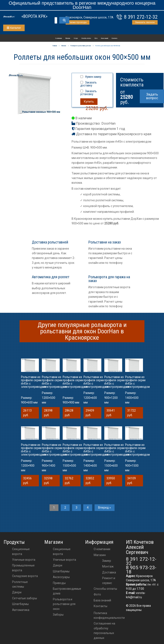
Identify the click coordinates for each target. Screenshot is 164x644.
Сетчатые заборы (25, 598)
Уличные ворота (24, 560)
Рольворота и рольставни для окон (64, 604)
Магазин (68, 38)
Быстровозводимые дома (67, 591)
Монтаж (108, 566)
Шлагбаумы (20, 604)
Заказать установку (88, 93)
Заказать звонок (145, 22)
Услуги (76, 38)
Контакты (115, 38)
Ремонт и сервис (109, 580)
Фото (96, 38)
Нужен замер (93, 77)
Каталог (14, 28)
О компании (59, 38)
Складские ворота (25, 576)
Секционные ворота (21, 551)
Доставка (109, 572)
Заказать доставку (88, 84)
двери (58, 565)
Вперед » (105, 508)
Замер (107, 561)
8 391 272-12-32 (141, 17)
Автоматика (21, 610)
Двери (17, 592)
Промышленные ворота (23, 568)
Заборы (58, 615)
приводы (59, 583)
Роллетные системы (20, 584)
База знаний (105, 38)
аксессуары (61, 577)
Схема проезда (78, 22)
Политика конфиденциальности (109, 615)
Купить (89, 102)
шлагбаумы (61, 571)
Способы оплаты (86, 38)
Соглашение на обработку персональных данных (104, 631)
